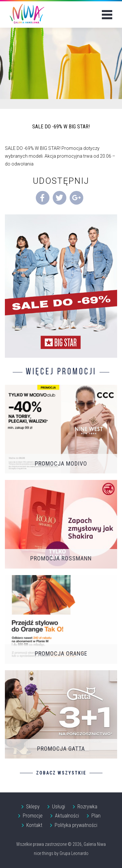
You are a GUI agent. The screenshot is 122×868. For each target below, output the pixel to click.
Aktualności (67, 816)
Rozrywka (87, 807)
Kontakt (34, 825)
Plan (96, 816)
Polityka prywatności (76, 825)
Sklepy (33, 807)
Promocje (33, 816)
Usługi (59, 807)
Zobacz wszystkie (61, 773)
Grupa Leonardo (74, 853)
